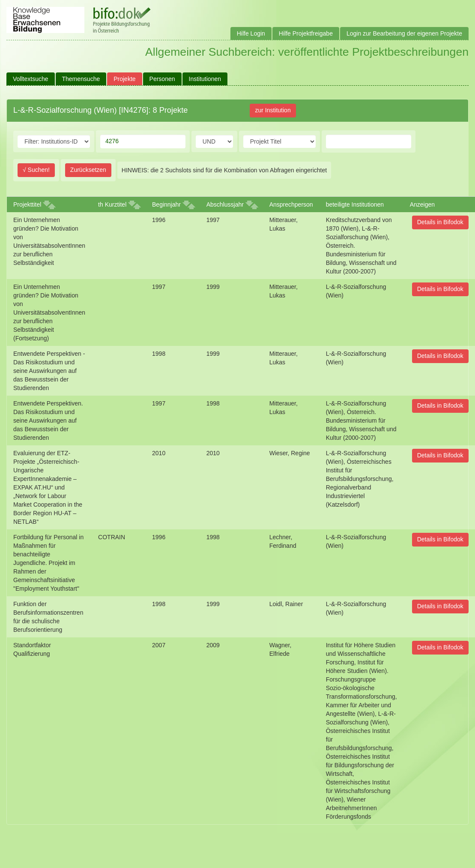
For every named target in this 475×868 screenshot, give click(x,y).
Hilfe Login (251, 33)
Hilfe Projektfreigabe (306, 33)
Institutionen (205, 79)
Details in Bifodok (440, 222)
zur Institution (273, 110)
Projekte (124, 79)
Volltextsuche (31, 79)
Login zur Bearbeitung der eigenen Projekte (404, 33)
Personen (162, 79)
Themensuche (81, 79)
